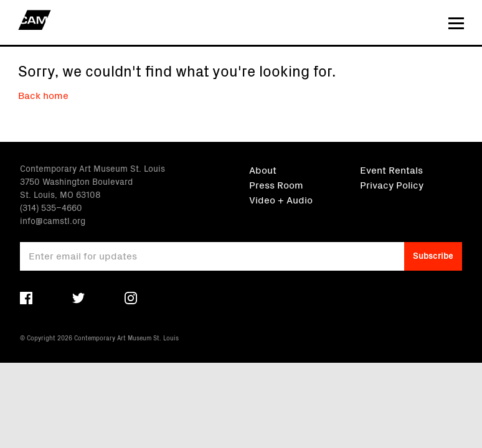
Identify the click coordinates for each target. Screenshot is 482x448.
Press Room (276, 184)
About (263, 169)
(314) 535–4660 (51, 207)
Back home (43, 95)
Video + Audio (281, 199)
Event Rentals (391, 169)
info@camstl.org (53, 220)
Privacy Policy (392, 184)
